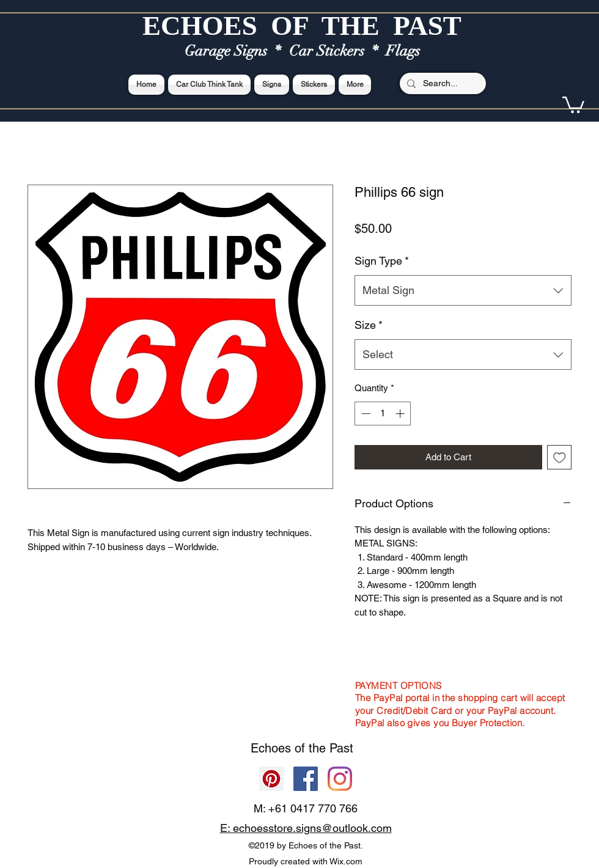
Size (369, 325)
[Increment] (401, 414)
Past (341, 748)
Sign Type (382, 261)
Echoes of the (290, 748)
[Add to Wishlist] (560, 458)
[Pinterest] (271, 779)
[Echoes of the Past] (340, 779)
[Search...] (442, 84)
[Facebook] (306, 779)
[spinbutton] (383, 414)
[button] (573, 104)
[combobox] (463, 290)
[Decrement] (365, 414)
